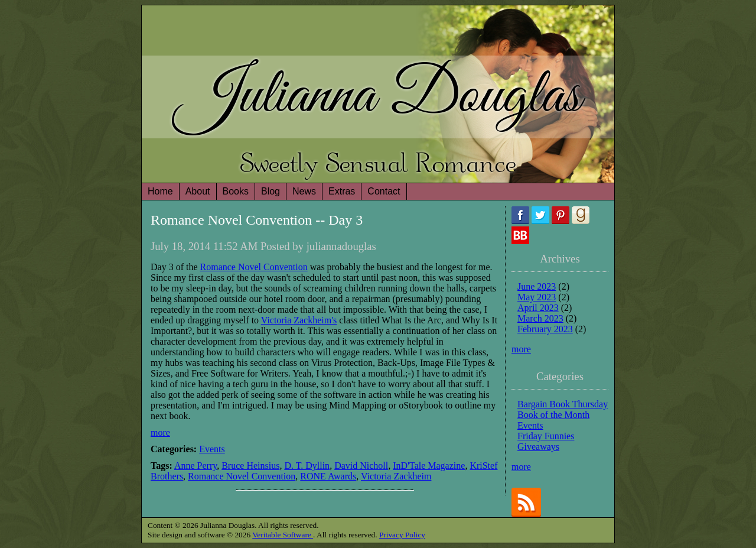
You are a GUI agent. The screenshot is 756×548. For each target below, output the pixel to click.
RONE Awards (328, 476)
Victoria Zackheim (396, 476)
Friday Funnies (546, 436)
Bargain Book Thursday (563, 404)
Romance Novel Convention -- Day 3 (257, 220)
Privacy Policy (402, 535)
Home (160, 191)
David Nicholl (361, 466)
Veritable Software (283, 535)
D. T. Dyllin (307, 466)
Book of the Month (553, 415)
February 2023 (545, 329)
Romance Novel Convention (254, 267)
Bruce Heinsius (250, 466)
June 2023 (537, 286)
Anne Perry (195, 466)
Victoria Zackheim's (299, 320)
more (160, 432)
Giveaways (538, 447)
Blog (271, 191)
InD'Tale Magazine (429, 466)
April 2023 (538, 308)
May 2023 (537, 297)
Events (212, 449)
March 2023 (540, 318)
